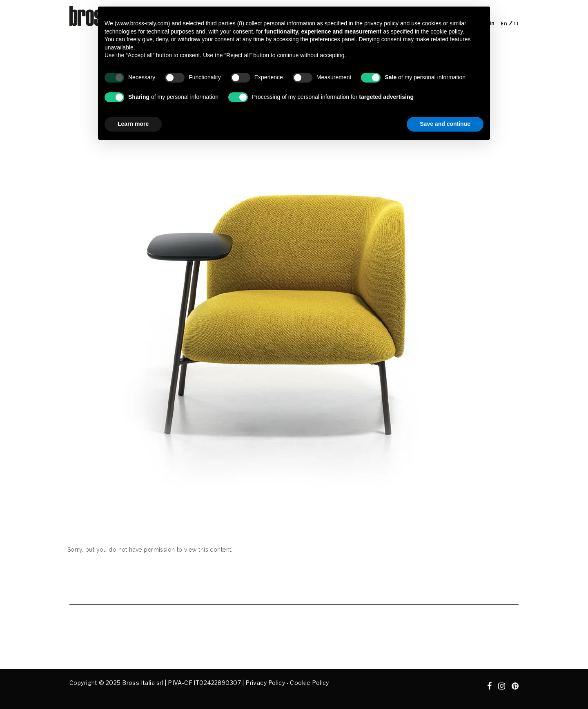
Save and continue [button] (445, 124)
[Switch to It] (516, 23)
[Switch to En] (504, 23)
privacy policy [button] (381, 23)
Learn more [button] (133, 124)
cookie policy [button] (447, 31)
